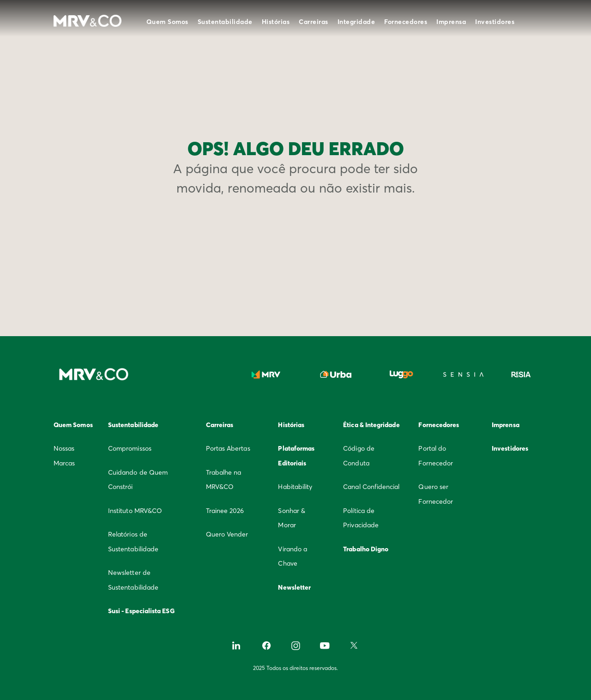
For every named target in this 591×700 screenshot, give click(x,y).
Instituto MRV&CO (135, 511)
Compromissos (130, 448)
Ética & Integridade (371, 425)
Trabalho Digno (366, 549)
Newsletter (294, 587)
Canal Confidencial (371, 487)
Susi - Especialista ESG (141, 611)
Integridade (356, 22)
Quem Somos (167, 22)
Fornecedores (406, 22)
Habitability (295, 487)
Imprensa (451, 22)
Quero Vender (227, 534)
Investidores (495, 22)
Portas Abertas (228, 448)
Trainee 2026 (225, 511)
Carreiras (314, 22)
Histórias (276, 22)
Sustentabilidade (225, 22)
